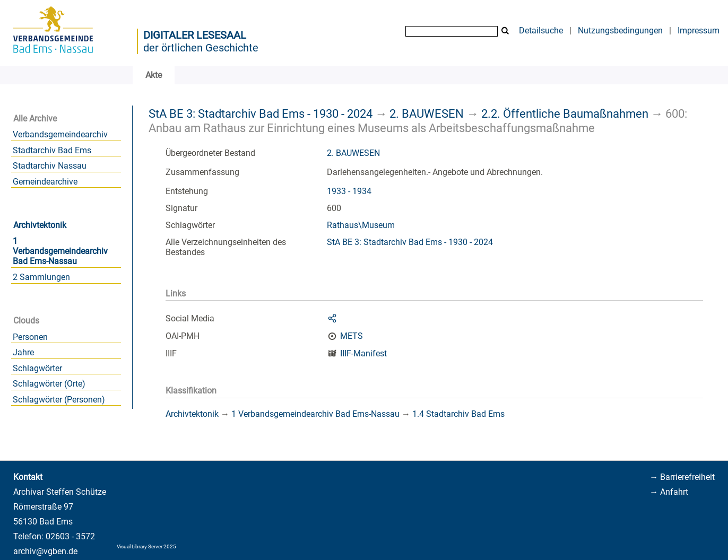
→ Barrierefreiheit (682, 477)
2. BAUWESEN (427, 113)
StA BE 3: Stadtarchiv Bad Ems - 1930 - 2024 (261, 113)
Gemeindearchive (45, 182)
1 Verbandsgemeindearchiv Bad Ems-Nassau (60, 251)
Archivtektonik (40, 225)
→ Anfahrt (669, 492)
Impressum (699, 30)
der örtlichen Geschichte (201, 48)
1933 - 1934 (349, 191)
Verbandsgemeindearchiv (60, 134)
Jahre (23, 352)
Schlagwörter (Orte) (49, 384)
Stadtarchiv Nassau (50, 166)
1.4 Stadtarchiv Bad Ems (458, 414)
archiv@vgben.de (45, 551)
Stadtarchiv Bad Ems (52, 150)
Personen (30, 337)
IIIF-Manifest (363, 353)
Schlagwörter (37, 368)
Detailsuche (541, 30)
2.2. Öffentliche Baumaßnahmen (565, 113)
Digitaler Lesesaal (195, 35)
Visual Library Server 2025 (146, 546)
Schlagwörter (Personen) (59, 400)
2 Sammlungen (41, 277)
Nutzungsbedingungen (620, 30)
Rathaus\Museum (361, 225)
